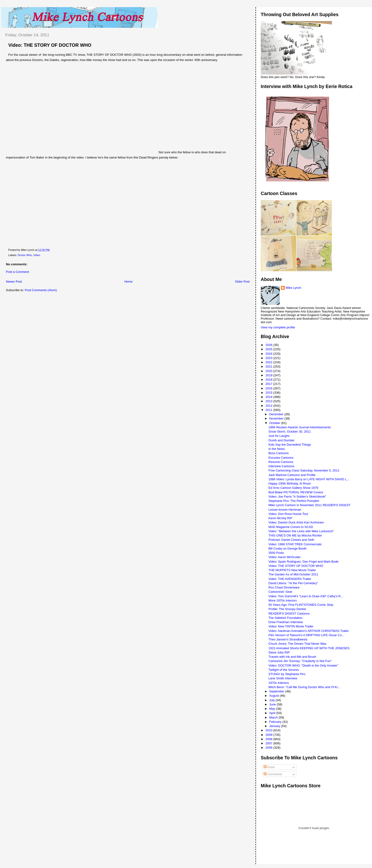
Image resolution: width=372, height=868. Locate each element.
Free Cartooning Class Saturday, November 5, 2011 (304, 470)
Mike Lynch (293, 288)
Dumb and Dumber (282, 440)
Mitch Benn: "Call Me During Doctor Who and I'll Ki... (304, 687)
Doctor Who (25, 255)
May (273, 709)
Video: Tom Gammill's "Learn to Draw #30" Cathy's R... (306, 596)
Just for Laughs (279, 436)
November (277, 418)
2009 (269, 735)
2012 (269, 406)
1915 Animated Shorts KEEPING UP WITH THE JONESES (309, 648)
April (273, 713)
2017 (269, 384)
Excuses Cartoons (281, 458)
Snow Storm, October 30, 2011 (290, 432)
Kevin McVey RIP (280, 518)
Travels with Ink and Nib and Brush (292, 657)
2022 (269, 362)
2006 (269, 748)
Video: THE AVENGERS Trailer (290, 579)
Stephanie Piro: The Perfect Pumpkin (294, 501)
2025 (269, 349)
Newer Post (14, 282)
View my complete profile (278, 327)
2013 (269, 401)
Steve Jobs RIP (279, 652)
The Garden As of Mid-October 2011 (293, 574)
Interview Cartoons (281, 466)
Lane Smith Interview (283, 678)
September (277, 691)
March (274, 717)
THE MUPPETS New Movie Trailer (292, 570)
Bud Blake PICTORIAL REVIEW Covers (296, 492)
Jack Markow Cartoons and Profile (292, 475)
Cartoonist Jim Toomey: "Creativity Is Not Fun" (300, 661)
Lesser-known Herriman (285, 510)
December (277, 414)
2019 (269, 375)
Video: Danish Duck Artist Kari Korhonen (296, 522)
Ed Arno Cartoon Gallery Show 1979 (293, 488)
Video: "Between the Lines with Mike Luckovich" (301, 531)
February (276, 722)
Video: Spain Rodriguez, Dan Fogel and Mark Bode (304, 562)
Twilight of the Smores (284, 670)
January (275, 726)
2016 (269, 388)
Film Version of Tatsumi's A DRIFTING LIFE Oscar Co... (306, 635)
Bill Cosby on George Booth (288, 548)
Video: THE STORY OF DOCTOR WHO (50, 45)
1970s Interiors (279, 683)
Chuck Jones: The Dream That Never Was (298, 644)
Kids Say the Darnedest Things (290, 445)
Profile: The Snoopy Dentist (287, 609)
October (275, 423)
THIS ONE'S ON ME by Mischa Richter (295, 535)
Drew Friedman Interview (286, 622)
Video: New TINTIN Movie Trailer (291, 626)
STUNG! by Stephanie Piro (287, 674)
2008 (269, 739)
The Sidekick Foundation (286, 618)
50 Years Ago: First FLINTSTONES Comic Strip (301, 605)
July (272, 700)
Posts (269, 767)
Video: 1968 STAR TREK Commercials (295, 544)
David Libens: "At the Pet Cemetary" (293, 583)
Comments (273, 774)
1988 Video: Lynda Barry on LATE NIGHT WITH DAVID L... (309, 479)
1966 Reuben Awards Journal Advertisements (300, 427)
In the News (277, 449)
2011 (269, 410)
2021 (269, 366)
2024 (269, 354)
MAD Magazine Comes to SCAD (291, 527)
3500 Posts (276, 553)
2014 (269, 397)
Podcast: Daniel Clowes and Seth (291, 540)
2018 (269, 380)
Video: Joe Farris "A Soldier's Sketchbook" (297, 497)
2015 (269, 393)
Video (37, 255)
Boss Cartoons (279, 453)
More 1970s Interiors (283, 600)
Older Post (242, 282)
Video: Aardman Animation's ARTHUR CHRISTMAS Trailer (309, 631)
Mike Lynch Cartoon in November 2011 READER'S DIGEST (310, 505)
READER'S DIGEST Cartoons (289, 614)
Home (128, 282)
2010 (269, 730)
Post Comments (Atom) (41, 290)
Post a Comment (17, 272)
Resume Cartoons (281, 462)
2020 (269, 371)
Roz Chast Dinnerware (284, 587)
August (274, 696)
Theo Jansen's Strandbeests (288, 639)
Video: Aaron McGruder (285, 557)
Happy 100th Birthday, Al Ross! (290, 483)
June (273, 704)
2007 (269, 743)
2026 (269, 345)
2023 (269, 358)
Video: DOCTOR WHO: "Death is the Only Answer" (303, 665)
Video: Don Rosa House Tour (288, 514)
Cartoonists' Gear (281, 592)
